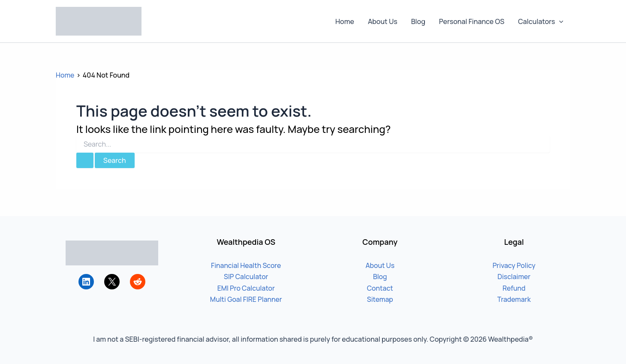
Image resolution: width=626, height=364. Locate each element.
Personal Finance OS (472, 21)
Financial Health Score (246, 265)
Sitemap (380, 299)
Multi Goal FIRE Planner (246, 299)
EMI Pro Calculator (246, 288)
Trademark (514, 299)
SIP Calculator (246, 277)
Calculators (541, 21)
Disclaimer (514, 277)
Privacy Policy (514, 265)
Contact (380, 288)
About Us (383, 21)
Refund (514, 288)
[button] (559, 21)
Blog (418, 21)
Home (345, 21)
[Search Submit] (85, 160)
